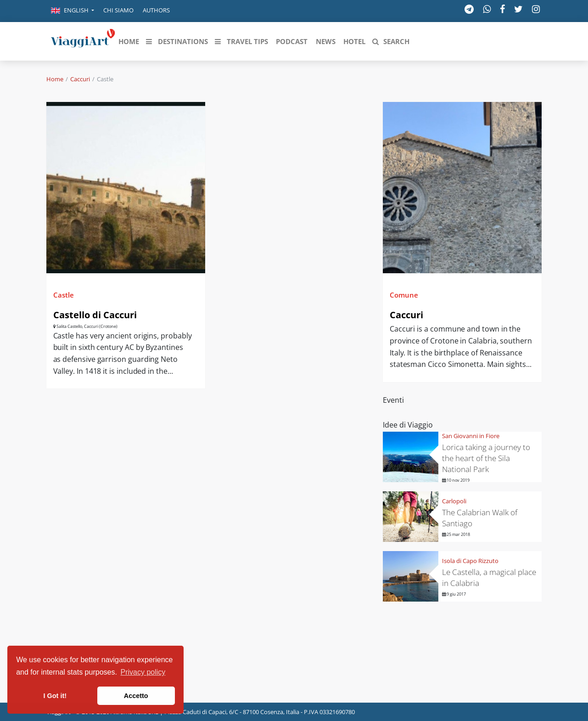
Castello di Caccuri (95, 315)
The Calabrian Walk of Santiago (480, 518)
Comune (404, 295)
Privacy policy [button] (143, 672)
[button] (73, 11)
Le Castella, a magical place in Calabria (489, 577)
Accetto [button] (136, 696)
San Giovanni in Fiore (471, 436)
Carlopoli (454, 501)
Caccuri (80, 79)
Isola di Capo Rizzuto (470, 561)
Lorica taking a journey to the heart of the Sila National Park (486, 458)
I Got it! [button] (55, 696)
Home (55, 79)
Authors (156, 10)
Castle (64, 295)
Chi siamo (118, 10)
